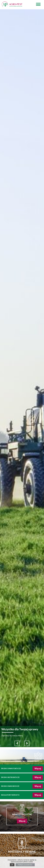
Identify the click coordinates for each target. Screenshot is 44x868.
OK (12, 865)
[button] (17, 743)
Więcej (38, 768)
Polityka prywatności (25, 865)
